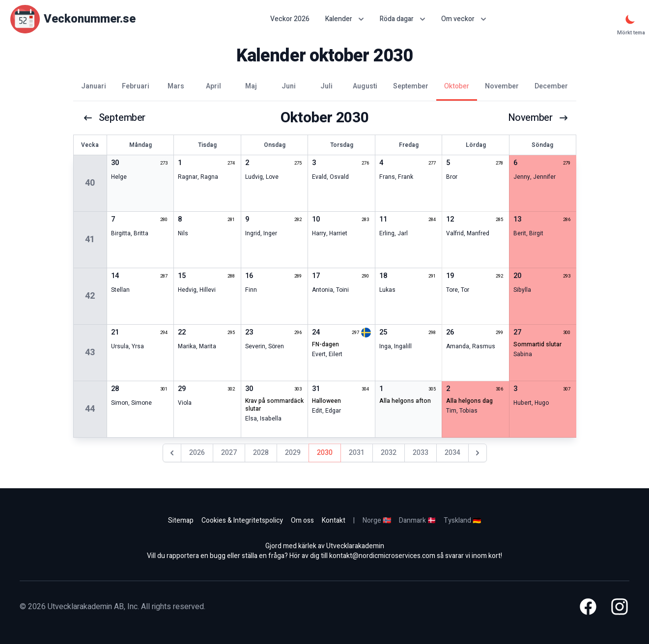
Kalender (345, 19)
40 (90, 183)
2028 (261, 453)
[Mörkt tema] (630, 19)
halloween (326, 401)
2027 (229, 453)
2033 (421, 453)
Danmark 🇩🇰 (417, 520)
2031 (357, 453)
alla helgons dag (469, 401)
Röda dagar (403, 19)
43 (90, 352)
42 (90, 296)
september (114, 118)
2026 (197, 453)
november (538, 118)
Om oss (302, 520)
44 (90, 409)
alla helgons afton (405, 401)
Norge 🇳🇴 (377, 520)
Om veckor (464, 19)
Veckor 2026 (290, 19)
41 (90, 239)
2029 (293, 453)
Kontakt (334, 520)
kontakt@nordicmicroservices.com (382, 556)
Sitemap (181, 520)
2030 (325, 453)
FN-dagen (325, 344)
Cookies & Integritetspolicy (242, 520)
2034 (452, 453)
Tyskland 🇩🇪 (462, 520)
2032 (389, 453)
